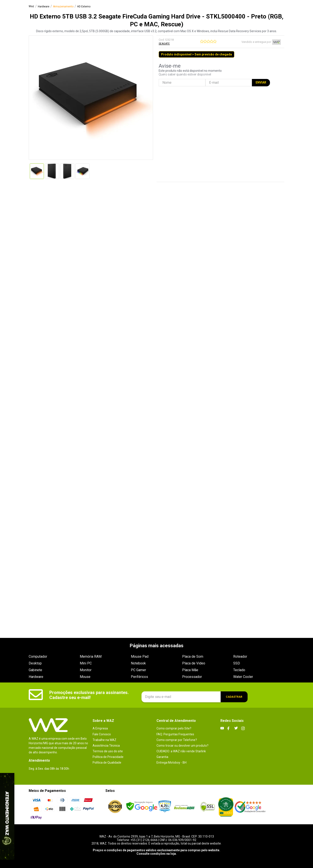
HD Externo (84, 7)
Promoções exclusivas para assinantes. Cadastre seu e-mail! (89, 695)
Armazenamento (63, 7)
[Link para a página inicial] (31, 7)
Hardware (44, 7)
